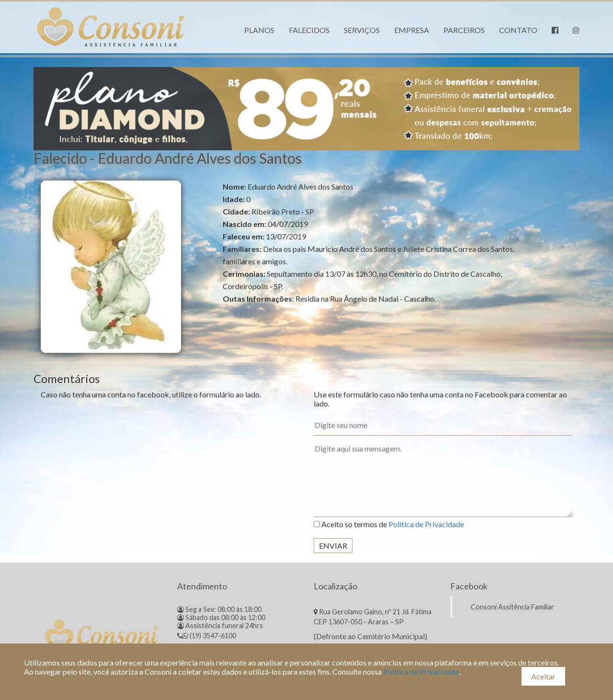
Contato (518, 30)
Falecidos (309, 30)
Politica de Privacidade (426, 524)
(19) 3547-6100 (207, 636)
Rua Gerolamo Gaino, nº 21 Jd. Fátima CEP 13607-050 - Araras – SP (373, 617)
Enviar (333, 546)
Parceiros (464, 30)
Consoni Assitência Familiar (512, 607)
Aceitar (543, 676)
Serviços (362, 30)
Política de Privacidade (421, 672)
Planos (259, 30)
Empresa (412, 30)
